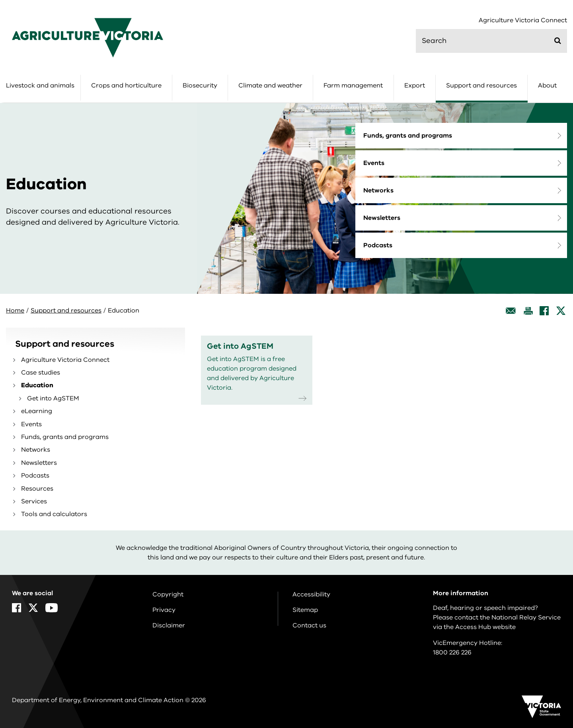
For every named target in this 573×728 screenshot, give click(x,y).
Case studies (41, 373)
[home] (88, 37)
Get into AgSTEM (53, 398)
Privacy (164, 610)
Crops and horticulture (126, 85)
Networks (378, 190)
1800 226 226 (452, 652)
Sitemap (305, 610)
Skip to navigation (0, 0)
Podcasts (378, 245)
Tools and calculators (54, 514)
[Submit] (558, 41)
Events (374, 163)
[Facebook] (544, 311)
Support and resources (481, 85)
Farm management (353, 85)
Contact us (309, 625)
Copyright (168, 594)
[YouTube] (52, 608)
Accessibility (311, 594)
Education (37, 385)
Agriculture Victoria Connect (523, 20)
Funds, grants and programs (408, 136)
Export (415, 85)
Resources (37, 489)
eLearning (37, 411)
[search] (491, 41)
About (547, 85)
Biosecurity (200, 85)
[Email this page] (511, 311)
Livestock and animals (40, 85)
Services (34, 501)
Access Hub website (485, 627)
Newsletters (382, 218)
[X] (561, 311)
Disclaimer (169, 625)
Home (15, 311)
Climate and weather (270, 85)
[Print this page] (528, 311)
